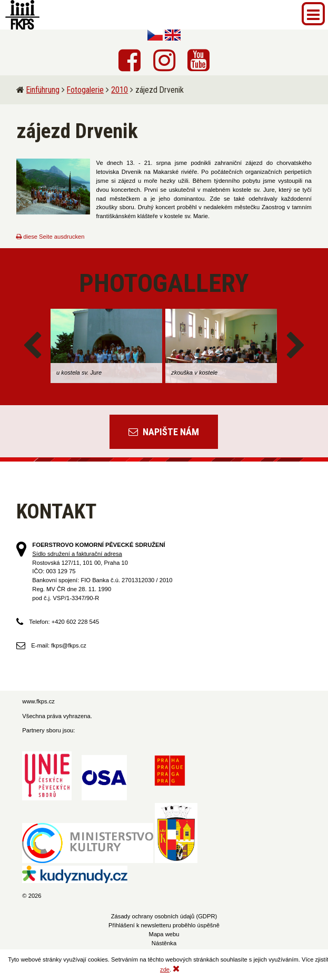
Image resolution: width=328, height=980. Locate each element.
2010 (120, 90)
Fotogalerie (85, 90)
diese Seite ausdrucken (50, 237)
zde (165, 969)
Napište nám (164, 432)
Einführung (43, 90)
